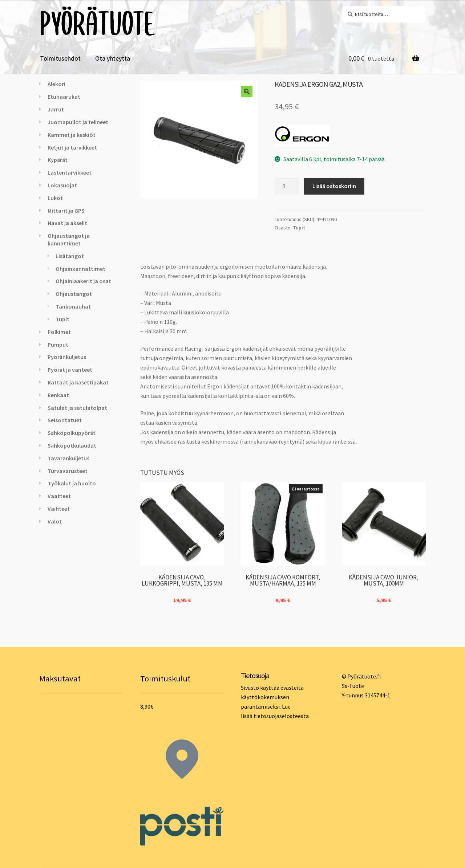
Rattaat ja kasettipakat (78, 382)
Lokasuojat (62, 185)
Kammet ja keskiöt (72, 135)
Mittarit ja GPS (66, 211)
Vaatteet (59, 496)
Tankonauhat (73, 306)
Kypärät (58, 160)
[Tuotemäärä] (287, 186)
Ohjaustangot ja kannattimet (69, 239)
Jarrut (56, 109)
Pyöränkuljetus (67, 357)
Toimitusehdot (60, 58)
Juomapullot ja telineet (78, 122)
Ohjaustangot (74, 294)
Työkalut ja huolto (72, 483)
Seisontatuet (65, 420)
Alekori (56, 84)
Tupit (299, 228)
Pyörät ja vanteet (70, 370)
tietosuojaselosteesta (281, 716)
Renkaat (58, 395)
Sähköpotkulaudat (72, 445)
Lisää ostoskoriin (334, 186)
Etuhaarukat (64, 97)
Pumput (58, 345)
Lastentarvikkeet (70, 172)
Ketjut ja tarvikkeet (72, 147)
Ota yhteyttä (113, 58)
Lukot (55, 198)
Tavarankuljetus (68, 458)
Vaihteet (59, 509)
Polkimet (59, 332)
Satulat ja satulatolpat (77, 408)
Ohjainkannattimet (80, 269)
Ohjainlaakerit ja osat (83, 281)
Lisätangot (70, 256)
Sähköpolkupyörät (72, 433)
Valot (55, 521)
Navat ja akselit (67, 223)
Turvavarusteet (68, 471)
